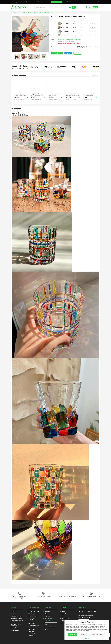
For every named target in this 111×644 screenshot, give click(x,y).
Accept (72, 635)
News (63, 616)
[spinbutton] (92, 24)
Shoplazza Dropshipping (31, 629)
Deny (83, 635)
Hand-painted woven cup (63, 24)
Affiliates (47, 625)
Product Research (49, 618)
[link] (14, 12)
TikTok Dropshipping (33, 614)
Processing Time (54, 47)
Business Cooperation (51, 627)
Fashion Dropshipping (17, 616)
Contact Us (65, 614)
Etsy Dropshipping (33, 616)
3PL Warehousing (16, 630)
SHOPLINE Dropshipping (31, 632)
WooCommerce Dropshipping (32, 623)
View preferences (97, 635)
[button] (90, 24)
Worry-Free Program (16, 618)
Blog (46, 614)
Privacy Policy (87, 638)
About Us (64, 612)
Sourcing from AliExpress (31, 619)
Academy (47, 612)
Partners (47, 629)
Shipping (53, 39)
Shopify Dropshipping (33, 612)
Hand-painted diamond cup (63, 28)
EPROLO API (31, 635)
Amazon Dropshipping (34, 626)
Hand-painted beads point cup (63, 31)
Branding (13, 614)
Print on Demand (15, 628)
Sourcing (13, 612)
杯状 (52, 21)
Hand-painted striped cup (63, 35)
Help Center (48, 616)
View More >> (95, 75)
